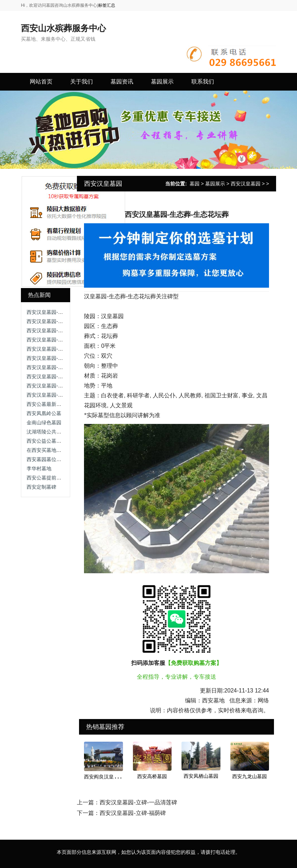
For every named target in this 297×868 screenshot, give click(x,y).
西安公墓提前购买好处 (51, 478)
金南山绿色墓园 (44, 422)
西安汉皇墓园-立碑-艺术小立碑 (60, 321)
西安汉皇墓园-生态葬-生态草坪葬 (63, 340)
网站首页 (41, 82)
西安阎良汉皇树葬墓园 (109, 777)
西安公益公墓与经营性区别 (56, 441)
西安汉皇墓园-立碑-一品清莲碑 (60, 349)
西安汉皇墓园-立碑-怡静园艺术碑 (63, 312)
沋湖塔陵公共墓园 (46, 432)
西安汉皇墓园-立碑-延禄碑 (55, 367)
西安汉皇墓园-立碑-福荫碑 (55, 395)
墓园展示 (215, 184)
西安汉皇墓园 (246, 184)
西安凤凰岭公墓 (44, 413)
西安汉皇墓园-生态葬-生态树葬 (60, 358)
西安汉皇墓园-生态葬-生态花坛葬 (63, 376)
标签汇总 (107, 5)
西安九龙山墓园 (250, 776)
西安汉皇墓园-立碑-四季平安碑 (60, 330)
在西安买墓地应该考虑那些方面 (61, 450)
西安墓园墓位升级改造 (51, 459)
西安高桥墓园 (152, 776)
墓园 (195, 184)
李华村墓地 (39, 469)
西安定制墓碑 (41, 487)
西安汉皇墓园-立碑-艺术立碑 (58, 386)
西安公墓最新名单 (46, 404)
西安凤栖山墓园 (201, 776)
